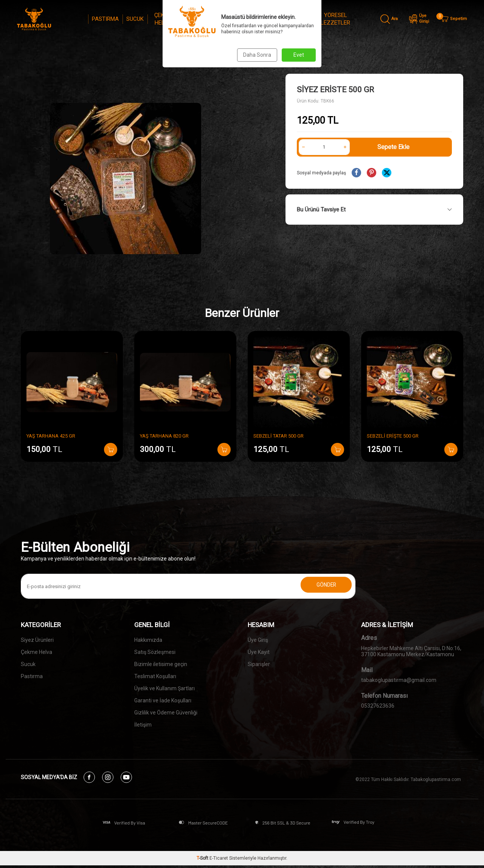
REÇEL (250, 19)
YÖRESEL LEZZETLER (335, 19)
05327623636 (378, 706)
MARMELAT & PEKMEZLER (288, 19)
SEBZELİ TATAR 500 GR (278, 436)
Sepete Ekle (393, 147)
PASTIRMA (105, 19)
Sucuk (28, 664)
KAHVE (226, 19)
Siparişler (259, 664)
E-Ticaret (219, 861)
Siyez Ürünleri (37, 640)
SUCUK (135, 19)
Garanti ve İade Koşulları (163, 700)
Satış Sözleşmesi (155, 652)
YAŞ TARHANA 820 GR (164, 436)
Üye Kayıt (259, 652)
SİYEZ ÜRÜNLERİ (195, 19)
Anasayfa (182, 57)
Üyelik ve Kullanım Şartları (164, 688)
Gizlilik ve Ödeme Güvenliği (166, 713)
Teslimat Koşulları (155, 676)
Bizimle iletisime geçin (161, 664)
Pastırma (32, 676)
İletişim (143, 725)
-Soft (203, 861)
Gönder (321, 586)
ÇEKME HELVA (163, 19)
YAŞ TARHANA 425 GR (51, 436)
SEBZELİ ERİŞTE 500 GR (393, 436)
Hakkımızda (148, 640)
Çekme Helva (36, 652)
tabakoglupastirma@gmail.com (399, 680)
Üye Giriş (258, 640)
